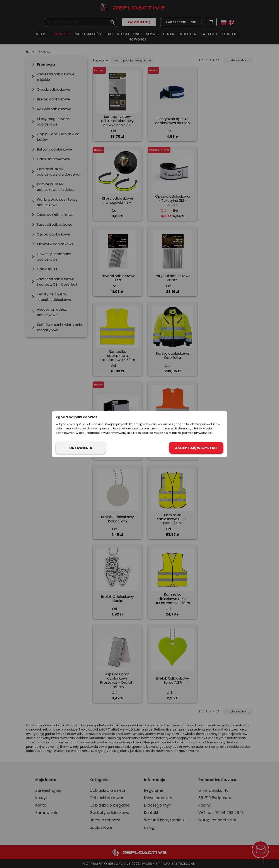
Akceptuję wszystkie (196, 448)
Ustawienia (81, 448)
